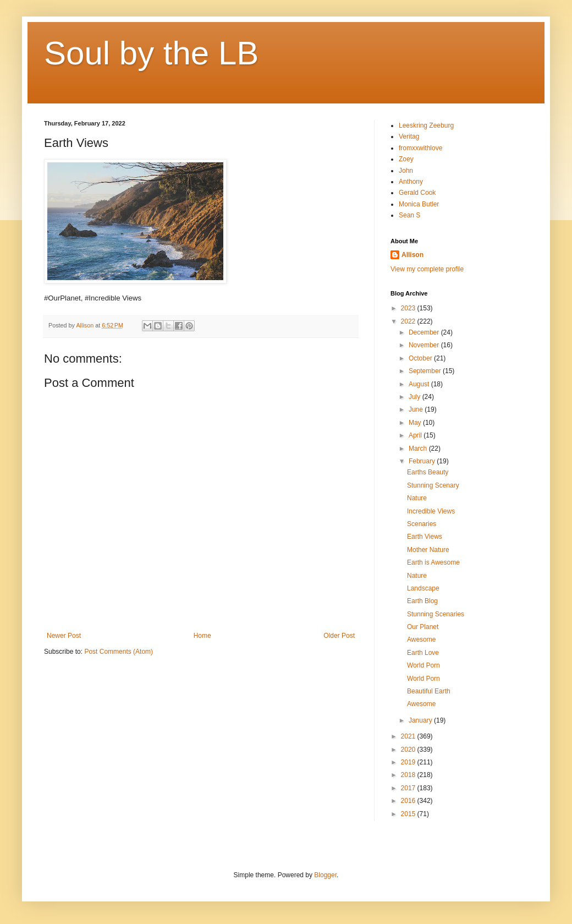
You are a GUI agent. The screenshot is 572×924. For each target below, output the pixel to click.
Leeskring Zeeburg (426, 125)
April (416, 435)
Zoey (406, 159)
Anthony (411, 182)
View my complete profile (427, 269)
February (423, 461)
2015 (409, 814)
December (425, 332)
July (416, 397)
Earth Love (423, 653)
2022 (409, 321)
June (417, 409)
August (420, 384)
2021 (409, 736)
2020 (409, 750)
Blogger (325, 875)
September (426, 371)
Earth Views (425, 537)
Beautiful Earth (429, 691)
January (421, 720)
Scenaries (422, 524)
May (416, 423)
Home (202, 636)
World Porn (424, 665)
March (419, 449)
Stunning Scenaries (436, 614)
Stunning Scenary (433, 485)
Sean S (409, 215)
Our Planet (423, 627)
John (406, 171)
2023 (409, 308)
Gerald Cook (417, 193)
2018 (409, 775)
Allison (413, 255)
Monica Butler (419, 204)
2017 (409, 788)
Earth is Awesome (433, 562)
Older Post (339, 636)
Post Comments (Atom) (119, 652)
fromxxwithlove (420, 148)
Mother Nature (428, 550)
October (421, 358)
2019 (409, 762)
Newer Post (64, 636)
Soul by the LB (151, 53)
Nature (417, 498)
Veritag (409, 136)
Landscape (423, 588)
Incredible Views (431, 511)
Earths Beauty (428, 472)
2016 (409, 801)
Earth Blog (422, 601)
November (425, 345)
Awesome (421, 639)
